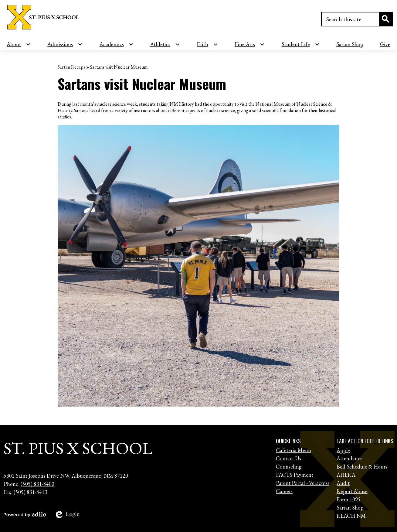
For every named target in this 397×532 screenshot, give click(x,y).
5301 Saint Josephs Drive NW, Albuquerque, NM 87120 (66, 476)
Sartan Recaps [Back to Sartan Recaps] (71, 67)
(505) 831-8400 (37, 484)
